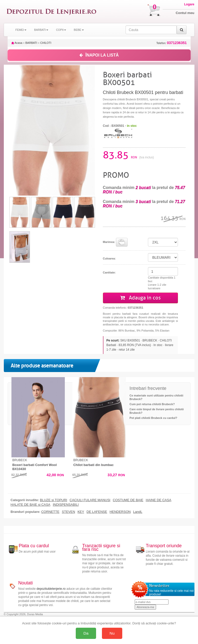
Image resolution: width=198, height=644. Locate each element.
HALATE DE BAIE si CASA (31, 505)
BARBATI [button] (41, 30)
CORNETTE (50, 512)
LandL (138, 512)
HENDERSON (120, 512)
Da (86, 633)
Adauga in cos (140, 298)
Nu (112, 633)
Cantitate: (109, 272)
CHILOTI (46, 43)
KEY (81, 512)
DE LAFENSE (97, 512)
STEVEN (68, 512)
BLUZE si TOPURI (54, 500)
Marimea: (115, 242)
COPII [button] (61, 30)
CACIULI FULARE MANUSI (90, 500)
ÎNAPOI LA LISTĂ (99, 55)
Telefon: (171, 43)
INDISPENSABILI (66, 505)
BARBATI (31, 43)
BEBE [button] (79, 30)
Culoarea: (109, 258)
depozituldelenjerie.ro (51, 589)
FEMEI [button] (21, 30)
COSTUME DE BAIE (128, 500)
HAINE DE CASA (158, 500)
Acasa (17, 43)
